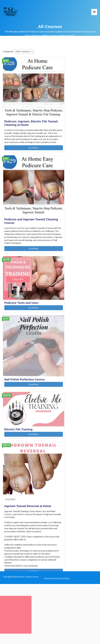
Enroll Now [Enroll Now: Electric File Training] (34, 434)
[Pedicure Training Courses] (11, 12)
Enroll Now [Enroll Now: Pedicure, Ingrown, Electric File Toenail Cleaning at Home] (34, 148)
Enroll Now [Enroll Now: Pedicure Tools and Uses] (34, 308)
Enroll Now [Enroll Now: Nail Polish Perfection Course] (34, 384)
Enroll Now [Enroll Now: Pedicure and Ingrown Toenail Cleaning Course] (34, 248)
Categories (8, 51)
